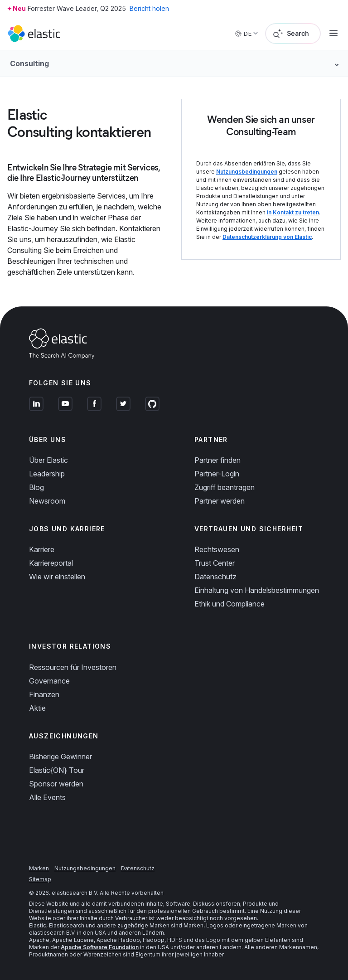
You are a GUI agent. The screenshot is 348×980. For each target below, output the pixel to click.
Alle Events (47, 797)
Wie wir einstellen (57, 577)
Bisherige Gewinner (60, 757)
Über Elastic (48, 460)
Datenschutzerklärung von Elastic (267, 237)
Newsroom (47, 501)
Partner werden (220, 501)
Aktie (37, 708)
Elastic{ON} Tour (57, 770)
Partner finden (217, 460)
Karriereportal (51, 563)
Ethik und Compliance (230, 604)
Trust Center (215, 563)
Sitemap (40, 879)
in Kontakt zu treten (293, 212)
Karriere (42, 549)
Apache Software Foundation (100, 947)
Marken (39, 868)
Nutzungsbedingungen (247, 172)
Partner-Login (217, 474)
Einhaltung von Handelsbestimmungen (257, 590)
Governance (49, 681)
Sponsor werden (56, 784)
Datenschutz (215, 577)
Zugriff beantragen (225, 487)
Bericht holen (149, 8)
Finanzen (44, 694)
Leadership (47, 474)
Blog (36, 487)
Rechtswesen (217, 549)
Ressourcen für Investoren (73, 667)
